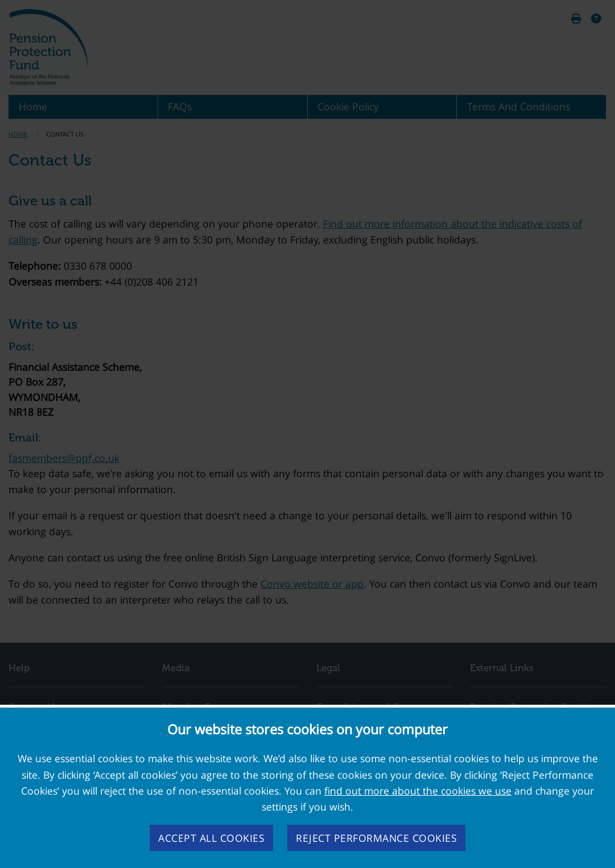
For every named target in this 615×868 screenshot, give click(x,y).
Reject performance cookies (376, 838)
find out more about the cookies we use (418, 791)
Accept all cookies (211, 838)
